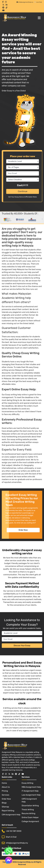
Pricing (5, 791)
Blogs (4, 803)
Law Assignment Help (31, 795)
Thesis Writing (28, 810)
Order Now (23, 530)
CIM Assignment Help (11, 815)
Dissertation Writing (30, 806)
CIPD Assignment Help (29, 800)
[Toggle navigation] (39, 18)
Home (4, 783)
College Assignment (30, 821)
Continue (23, 191)
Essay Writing (28, 783)
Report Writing (8, 811)
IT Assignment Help (30, 791)
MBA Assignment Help (31, 787)
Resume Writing (29, 813)
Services (6, 795)
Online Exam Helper (30, 817)
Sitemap (5, 807)
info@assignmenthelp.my (25, 2)
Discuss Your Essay (22, 646)
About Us (6, 787)
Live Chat (38, 2)
